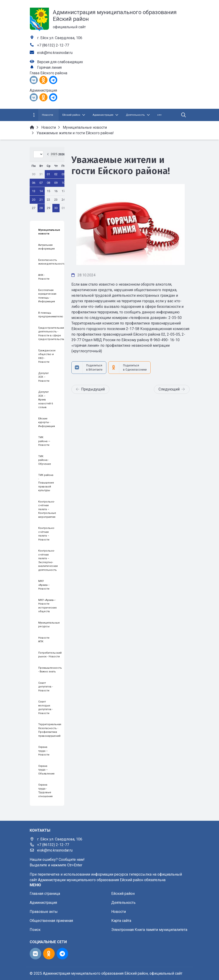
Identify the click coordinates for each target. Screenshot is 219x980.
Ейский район (123, 894)
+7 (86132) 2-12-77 (53, 45)
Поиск (35, 930)
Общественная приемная (51, 921)
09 (56, 183)
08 (48, 183)
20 (34, 200)
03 (63, 174)
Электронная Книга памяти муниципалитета (149, 930)
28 (41, 208)
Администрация (43, 903)
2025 (54, 154)
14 (41, 191)
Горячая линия (49, 67)
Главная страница (45, 894)
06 (34, 183)
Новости (119, 912)
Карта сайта (121, 921)
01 (48, 174)
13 (34, 191)
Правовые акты (44, 912)
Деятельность (123, 903)
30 (56, 208)
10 (63, 183)
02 (56, 174)
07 (41, 183)
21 (41, 200)
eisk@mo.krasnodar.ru (55, 53)
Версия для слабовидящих (60, 62)
